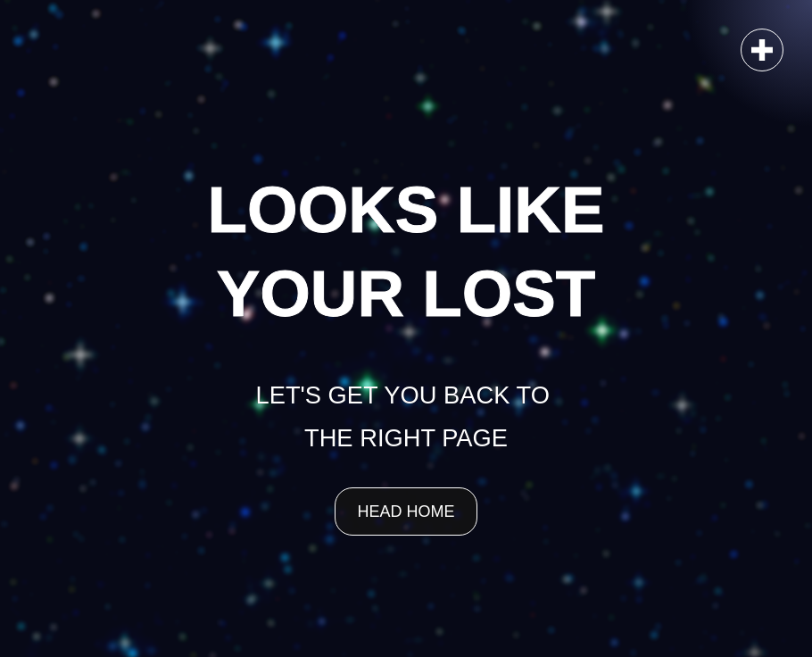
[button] (762, 50)
